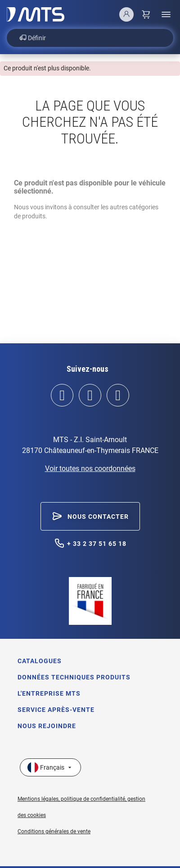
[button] (90, 516)
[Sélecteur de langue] (50, 767)
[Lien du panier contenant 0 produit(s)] (146, 14)
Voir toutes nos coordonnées (90, 469)
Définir (33, 38)
